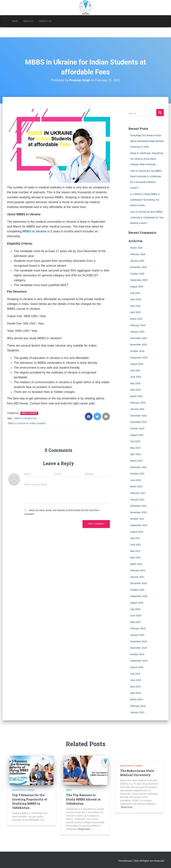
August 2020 (137, 603)
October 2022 (137, 474)
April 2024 (135, 390)
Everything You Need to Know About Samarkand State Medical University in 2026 (147, 141)
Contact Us (45, 21)
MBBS (69, 790)
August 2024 (137, 364)
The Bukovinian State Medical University (137, 773)
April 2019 (135, 693)
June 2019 (136, 680)
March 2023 (136, 461)
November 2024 (138, 345)
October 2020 (137, 590)
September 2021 (139, 525)
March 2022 (136, 486)
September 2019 (139, 661)
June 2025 (136, 299)
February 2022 (138, 493)
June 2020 (136, 616)
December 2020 (138, 583)
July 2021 (135, 538)
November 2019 (138, 648)
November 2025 (138, 267)
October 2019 (137, 654)
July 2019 (135, 674)
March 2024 (136, 396)
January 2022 (137, 500)
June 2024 (136, 377)
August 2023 (137, 435)
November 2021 (138, 512)
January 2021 (137, 577)
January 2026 (137, 261)
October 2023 (137, 428)
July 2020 (135, 609)
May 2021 (135, 551)
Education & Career (23, 790)
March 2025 (136, 319)
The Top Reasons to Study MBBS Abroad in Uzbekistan (83, 799)
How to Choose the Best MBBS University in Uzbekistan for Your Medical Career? (147, 217)
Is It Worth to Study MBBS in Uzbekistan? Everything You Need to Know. (145, 200)
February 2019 (138, 706)
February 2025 (138, 325)
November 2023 (138, 422)
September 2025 (139, 280)
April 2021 (135, 558)
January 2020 (137, 635)
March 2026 (136, 248)
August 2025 (137, 287)
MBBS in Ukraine (29, 413)
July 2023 (135, 441)
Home (15, 21)
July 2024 (135, 370)
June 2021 (136, 545)
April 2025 (135, 312)
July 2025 (135, 293)
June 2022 (136, 480)
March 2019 (136, 699)
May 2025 (135, 306)
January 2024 (137, 409)
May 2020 (135, 622)
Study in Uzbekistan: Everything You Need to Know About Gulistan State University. (147, 159)
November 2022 (138, 467)
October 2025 (137, 274)
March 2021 (136, 564)
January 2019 (137, 712)
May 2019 (135, 687)
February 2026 (138, 254)
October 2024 (137, 351)
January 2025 (137, 332)
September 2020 (139, 596)
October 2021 (137, 519)
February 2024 (138, 403)
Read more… (85, 829)
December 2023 (138, 416)
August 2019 (137, 667)
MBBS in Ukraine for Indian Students (27, 423)
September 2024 (139, 358)
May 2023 (135, 448)
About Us (28, 21)
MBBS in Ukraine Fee (25, 418)
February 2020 (138, 628)
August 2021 (137, 532)
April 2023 (135, 454)
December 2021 (138, 506)
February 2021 (138, 570)
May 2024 (135, 383)
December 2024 (138, 338)
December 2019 (138, 641)
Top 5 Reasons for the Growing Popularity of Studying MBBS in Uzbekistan (30, 801)
